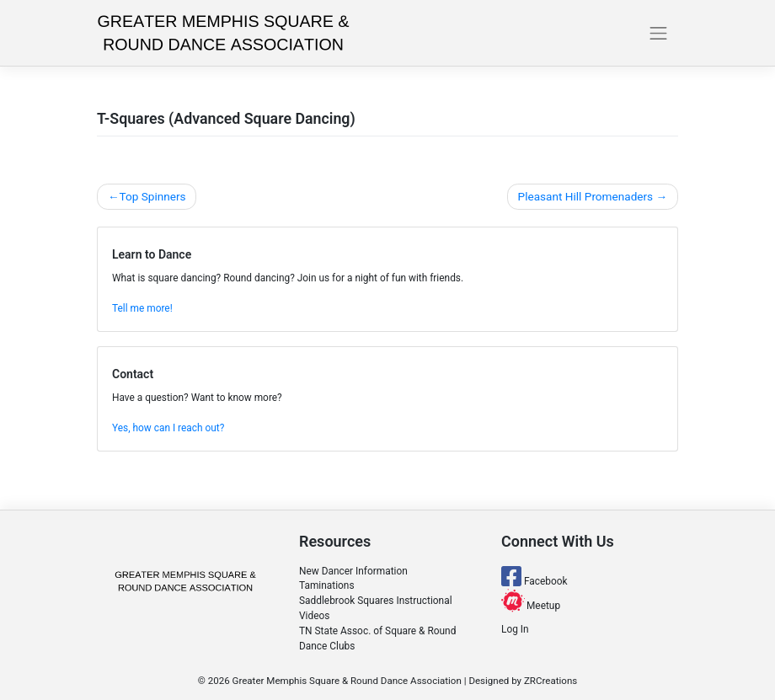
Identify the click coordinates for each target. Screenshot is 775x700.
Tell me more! (142, 308)
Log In (515, 629)
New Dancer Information (353, 571)
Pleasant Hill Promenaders (586, 196)
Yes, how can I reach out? (168, 428)
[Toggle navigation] (659, 33)
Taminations (327, 585)
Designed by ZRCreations (523, 681)
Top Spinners (152, 196)
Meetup (531, 606)
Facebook (534, 581)
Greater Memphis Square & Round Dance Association (347, 681)
